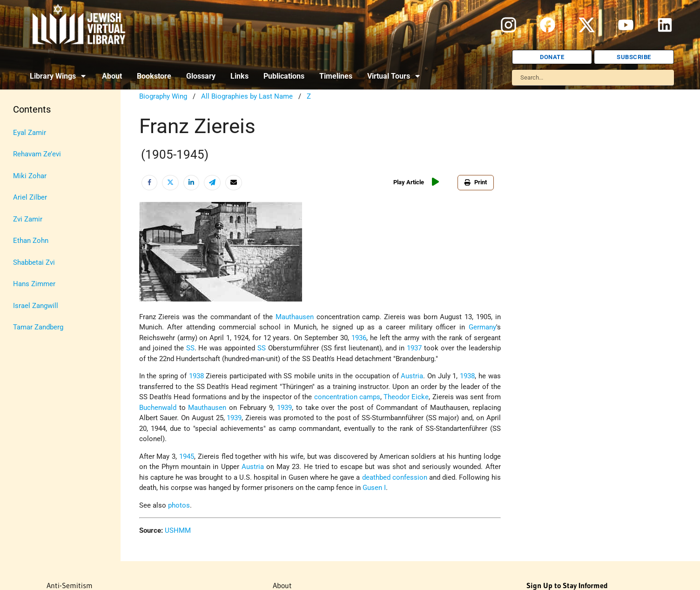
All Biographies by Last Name (247, 96)
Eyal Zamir (30, 133)
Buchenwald (158, 408)
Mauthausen (295, 317)
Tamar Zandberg (38, 327)
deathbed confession (395, 477)
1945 (187, 456)
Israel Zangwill (36, 306)
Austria (412, 376)
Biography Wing (163, 96)
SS (190, 348)
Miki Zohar (30, 176)
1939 (284, 408)
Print (476, 182)
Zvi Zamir (28, 219)
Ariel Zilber (30, 197)
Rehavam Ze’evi (37, 154)
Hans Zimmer (34, 284)
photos (179, 505)
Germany (482, 327)
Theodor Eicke (406, 397)
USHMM (178, 530)
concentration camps (347, 397)
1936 (359, 338)
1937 (414, 348)
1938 (196, 376)
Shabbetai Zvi (34, 262)
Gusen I (374, 488)
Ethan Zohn (31, 241)
